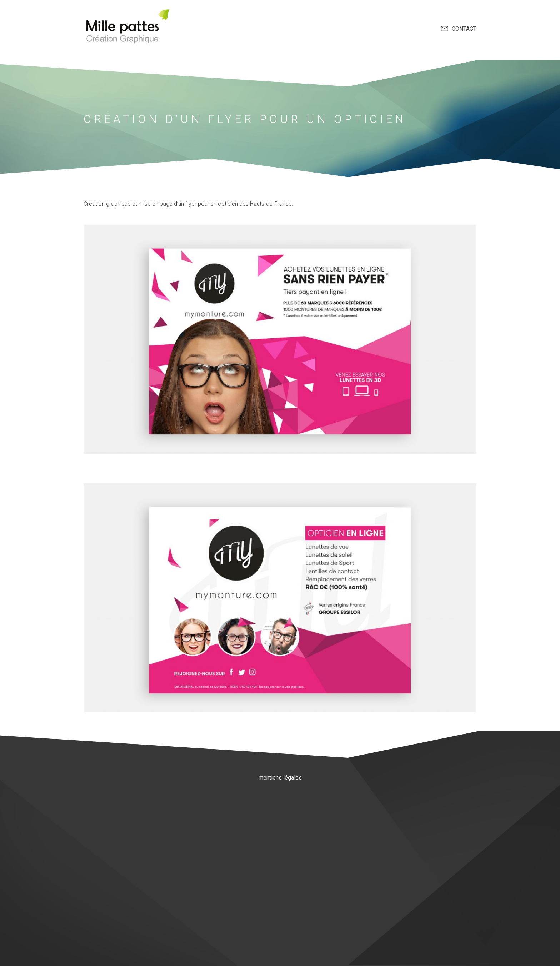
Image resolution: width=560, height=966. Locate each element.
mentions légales (280, 778)
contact (464, 29)
